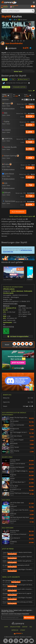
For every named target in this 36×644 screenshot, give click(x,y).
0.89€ (30, 132)
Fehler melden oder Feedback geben (22, 216)
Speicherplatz (8, 322)
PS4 (12, 79)
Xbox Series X (23, 79)
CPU (4, 312)
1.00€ (30, 158)
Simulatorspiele (8, 293)
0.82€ (30, 116)
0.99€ (30, 149)
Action (13, 291)
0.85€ (30, 125)
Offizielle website (9, 289)
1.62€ (30, 177)
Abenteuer (20, 291)
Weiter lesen (18, 71)
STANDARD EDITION (19, 87)
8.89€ (30, 205)
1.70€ (30, 185)
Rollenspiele (28, 291)
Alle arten (6, 87)
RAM (5, 316)
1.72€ (30, 196)
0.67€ (30, 107)
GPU (5, 318)
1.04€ (30, 168)
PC (5, 79)
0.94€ (30, 142)
